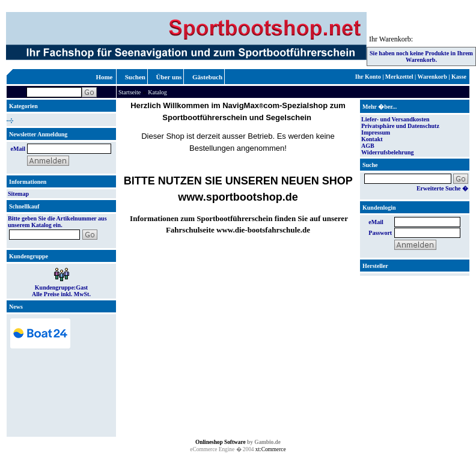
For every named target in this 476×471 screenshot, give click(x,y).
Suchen (135, 77)
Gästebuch (207, 77)
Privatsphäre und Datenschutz (400, 126)
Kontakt (372, 139)
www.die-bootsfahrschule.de (263, 230)
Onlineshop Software (221, 442)
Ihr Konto (368, 77)
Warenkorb (432, 77)
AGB (368, 146)
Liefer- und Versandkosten (395, 119)
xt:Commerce (271, 449)
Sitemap (18, 194)
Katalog (157, 92)
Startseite (130, 92)
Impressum (376, 132)
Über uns (169, 77)
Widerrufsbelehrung (388, 152)
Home (104, 77)
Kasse (459, 77)
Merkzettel (399, 77)
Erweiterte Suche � (442, 188)
